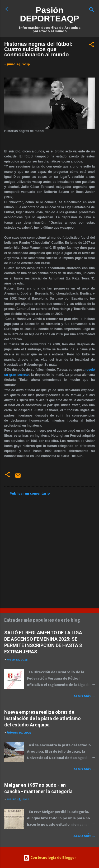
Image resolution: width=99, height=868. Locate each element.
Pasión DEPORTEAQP (49, 14)
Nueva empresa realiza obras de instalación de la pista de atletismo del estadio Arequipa (43, 718)
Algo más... (84, 696)
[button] (92, 46)
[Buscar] (92, 11)
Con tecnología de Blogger (50, 858)
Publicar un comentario (30, 494)
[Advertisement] (49, 550)
